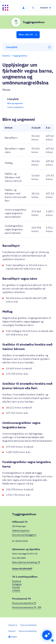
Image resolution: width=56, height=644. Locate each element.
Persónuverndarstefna (28, 631)
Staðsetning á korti (21, 531)
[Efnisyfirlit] (28, 47)
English (14, 637)
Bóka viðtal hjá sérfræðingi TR (26, 562)
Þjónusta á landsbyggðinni (24, 535)
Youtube (16, 587)
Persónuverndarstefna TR (24, 603)
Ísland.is (13, 625)
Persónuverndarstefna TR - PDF (27, 607)
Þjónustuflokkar (29, 625)
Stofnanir (12, 631)
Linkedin (16, 590)
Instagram (17, 584)
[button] (23, 8)
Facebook (17, 581)
